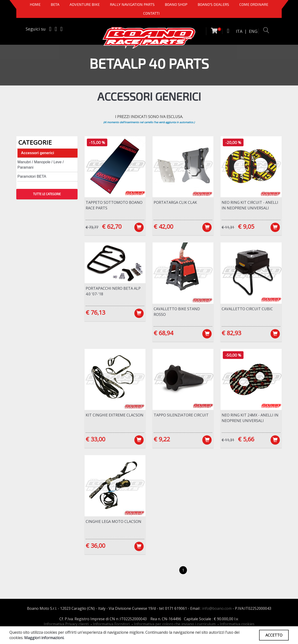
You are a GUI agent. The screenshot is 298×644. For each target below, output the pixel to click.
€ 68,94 (163, 333)
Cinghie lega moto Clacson (113, 521)
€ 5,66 (246, 439)
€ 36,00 (95, 545)
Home (35, 4)
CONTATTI (151, 13)
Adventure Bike (85, 4)
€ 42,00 (163, 226)
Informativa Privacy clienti (66, 624)
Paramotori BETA (32, 176)
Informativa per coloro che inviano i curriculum (175, 624)
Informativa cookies (237, 624)
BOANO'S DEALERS (213, 4)
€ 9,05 (246, 226)
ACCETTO (274, 635)
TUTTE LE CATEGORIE (47, 194)
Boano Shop (176, 4)
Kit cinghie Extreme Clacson (115, 415)
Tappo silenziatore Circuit (181, 415)
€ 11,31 (228, 227)
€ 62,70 (112, 226)
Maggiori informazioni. (44, 638)
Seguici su (36, 29)
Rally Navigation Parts (132, 4)
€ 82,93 (231, 333)
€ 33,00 (95, 439)
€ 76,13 (95, 312)
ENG (253, 31)
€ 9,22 (162, 439)
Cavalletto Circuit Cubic (247, 309)
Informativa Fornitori (111, 624)
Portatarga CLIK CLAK (175, 202)
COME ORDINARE (254, 4)
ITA (239, 31)
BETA (55, 4)
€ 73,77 (92, 227)
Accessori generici (37, 153)
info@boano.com (217, 608)
